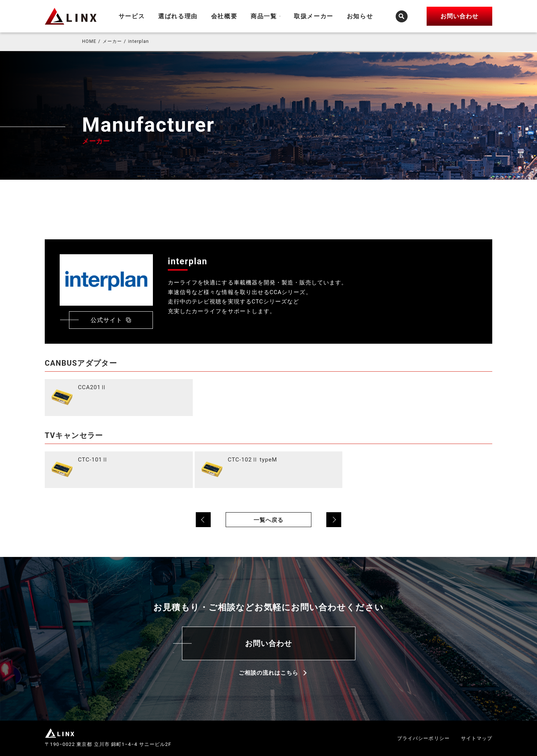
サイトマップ (477, 738)
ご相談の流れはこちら (269, 673)
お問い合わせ (268, 643)
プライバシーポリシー (423, 738)
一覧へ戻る (268, 520)
